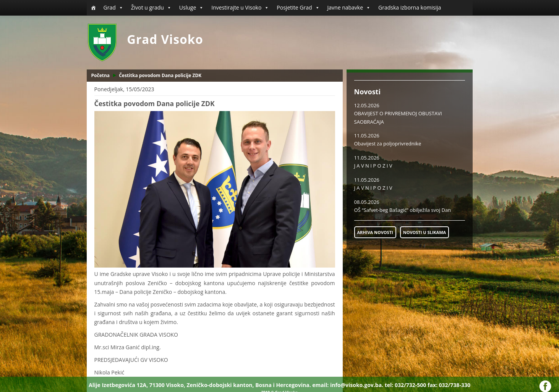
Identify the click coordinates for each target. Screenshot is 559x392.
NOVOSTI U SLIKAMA (425, 232)
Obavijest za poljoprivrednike (388, 144)
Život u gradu (151, 8)
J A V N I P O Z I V (373, 166)
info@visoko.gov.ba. (357, 385)
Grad (113, 8)
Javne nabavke (349, 8)
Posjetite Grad (298, 8)
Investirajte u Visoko (240, 8)
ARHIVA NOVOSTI (375, 232)
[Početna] (93, 8)
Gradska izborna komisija (410, 7)
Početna (101, 75)
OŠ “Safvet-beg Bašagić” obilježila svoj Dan (403, 210)
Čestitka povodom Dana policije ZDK (160, 75)
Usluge (191, 8)
